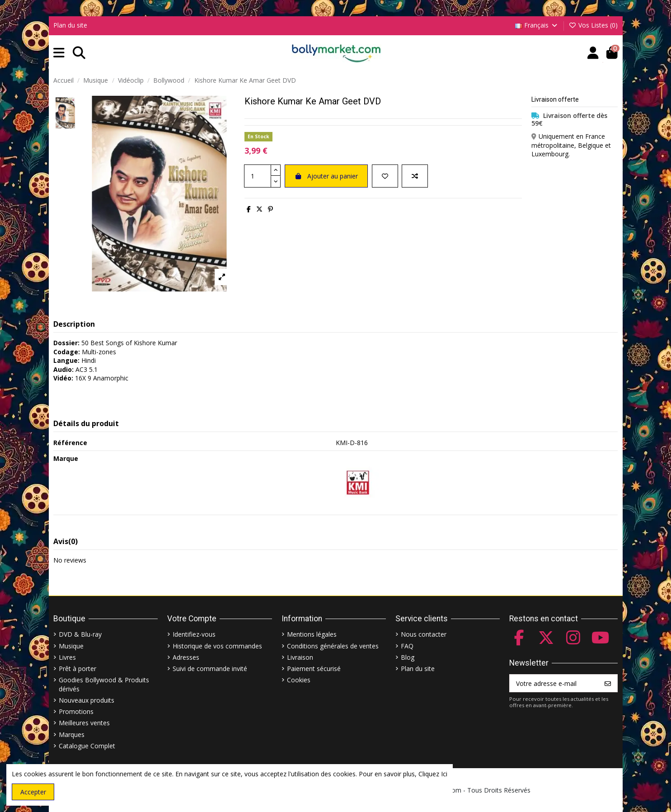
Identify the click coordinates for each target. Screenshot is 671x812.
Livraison (300, 657)
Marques (72, 735)
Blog (408, 657)
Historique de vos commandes (217, 646)
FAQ (407, 646)
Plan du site (70, 25)
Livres (67, 657)
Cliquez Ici (433, 774)
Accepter (33, 792)
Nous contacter (424, 634)
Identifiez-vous (194, 634)
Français (537, 25)
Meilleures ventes (84, 723)
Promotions (76, 711)
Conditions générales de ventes (333, 646)
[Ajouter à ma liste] (385, 176)
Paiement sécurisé (314, 669)
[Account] (593, 53)
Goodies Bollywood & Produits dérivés (104, 684)
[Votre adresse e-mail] (554, 683)
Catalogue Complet (87, 746)
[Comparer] (415, 176)
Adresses (186, 657)
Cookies (299, 680)
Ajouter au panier (326, 176)
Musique (71, 646)
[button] (59, 53)
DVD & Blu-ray (80, 634)
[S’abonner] (608, 683)
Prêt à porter (77, 669)
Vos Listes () (594, 25)
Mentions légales (312, 634)
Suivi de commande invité (210, 669)
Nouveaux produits (87, 700)
